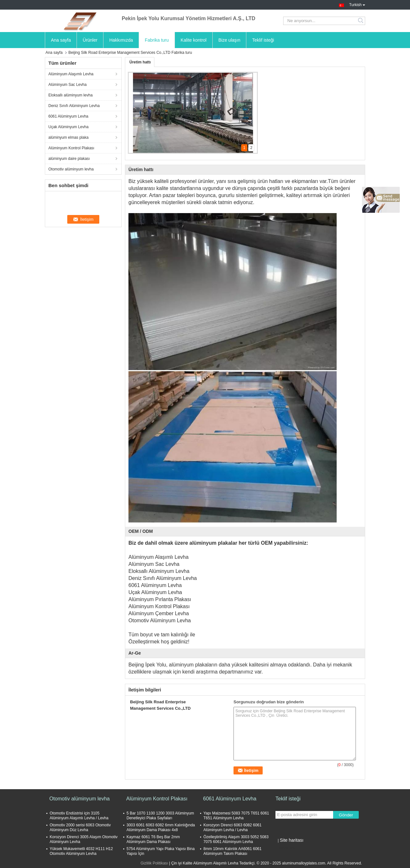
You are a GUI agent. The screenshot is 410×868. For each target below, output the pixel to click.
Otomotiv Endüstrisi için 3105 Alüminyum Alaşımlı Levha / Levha (79, 816)
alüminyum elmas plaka (68, 137)
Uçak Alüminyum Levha (68, 127)
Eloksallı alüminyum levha (70, 95)
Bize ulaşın (229, 40)
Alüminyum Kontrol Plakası (71, 148)
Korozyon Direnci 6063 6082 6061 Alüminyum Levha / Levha (232, 827)
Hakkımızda (121, 40)
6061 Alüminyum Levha (68, 116)
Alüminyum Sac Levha (67, 85)
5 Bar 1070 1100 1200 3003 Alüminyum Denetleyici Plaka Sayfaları (160, 816)
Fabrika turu (157, 40)
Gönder (346, 815)
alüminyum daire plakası (69, 159)
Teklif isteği (263, 40)
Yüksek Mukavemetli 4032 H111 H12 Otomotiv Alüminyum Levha (81, 851)
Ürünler (90, 40)
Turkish (357, 4)
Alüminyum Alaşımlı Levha (71, 74)
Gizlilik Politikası (154, 863)
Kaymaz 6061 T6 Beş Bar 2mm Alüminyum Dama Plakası (153, 839)
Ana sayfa (61, 40)
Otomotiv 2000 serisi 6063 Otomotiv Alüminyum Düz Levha (80, 827)
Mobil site (286, 848)
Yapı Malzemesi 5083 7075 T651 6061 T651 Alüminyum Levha (236, 816)
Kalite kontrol (194, 40)
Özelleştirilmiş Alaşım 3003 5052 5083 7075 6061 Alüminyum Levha (236, 839)
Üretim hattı (140, 62)
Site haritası (291, 840)
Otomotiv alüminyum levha (71, 169)
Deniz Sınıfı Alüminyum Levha (74, 106)
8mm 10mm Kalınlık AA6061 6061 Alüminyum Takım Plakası (232, 851)
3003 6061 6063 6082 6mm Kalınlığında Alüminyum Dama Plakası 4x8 (161, 827)
